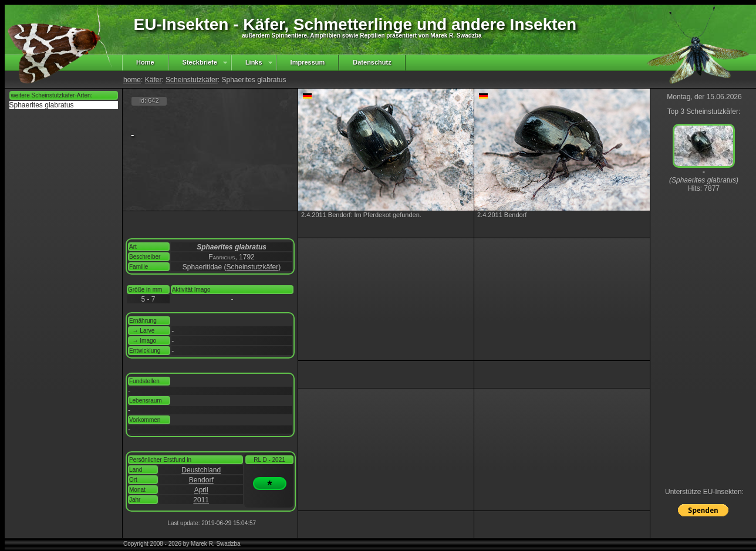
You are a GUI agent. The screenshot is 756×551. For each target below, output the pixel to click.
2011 (201, 500)
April (201, 490)
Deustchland (201, 470)
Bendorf (201, 480)
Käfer (153, 80)
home (132, 80)
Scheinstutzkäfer (192, 80)
